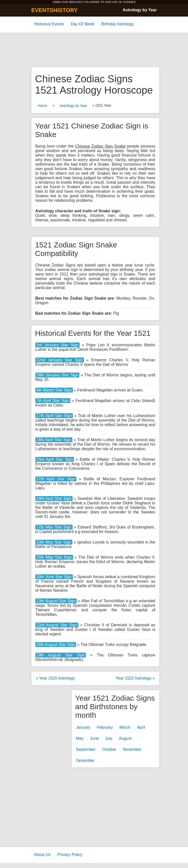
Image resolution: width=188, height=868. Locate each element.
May (80, 738)
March (125, 727)
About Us (42, 855)
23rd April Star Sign (55, 459)
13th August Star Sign (56, 601)
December (85, 760)
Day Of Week (83, 24)
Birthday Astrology (118, 24)
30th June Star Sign (54, 577)
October (109, 749)
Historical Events (49, 24)
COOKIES (129, 2)
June (95, 738)
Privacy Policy (70, 855)
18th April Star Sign (54, 440)
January (83, 727)
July (109, 738)
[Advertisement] (94, 50)
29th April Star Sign (54, 498)
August (125, 738)
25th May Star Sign (54, 557)
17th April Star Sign (54, 416)
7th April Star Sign (53, 401)
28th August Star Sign (56, 645)
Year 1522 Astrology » (135, 678)
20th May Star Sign (54, 542)
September (86, 749)
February (105, 727)
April (141, 727)
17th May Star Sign (54, 527)
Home (43, 106)
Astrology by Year (140, 10)
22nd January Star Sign (60, 360)
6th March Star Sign (54, 390)
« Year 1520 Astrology (55, 678)
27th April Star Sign (56, 479)
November (132, 749)
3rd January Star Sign (57, 345)
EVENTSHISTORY (55, 10)
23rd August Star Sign (57, 625)
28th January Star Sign (57, 375)
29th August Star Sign (61, 655)
